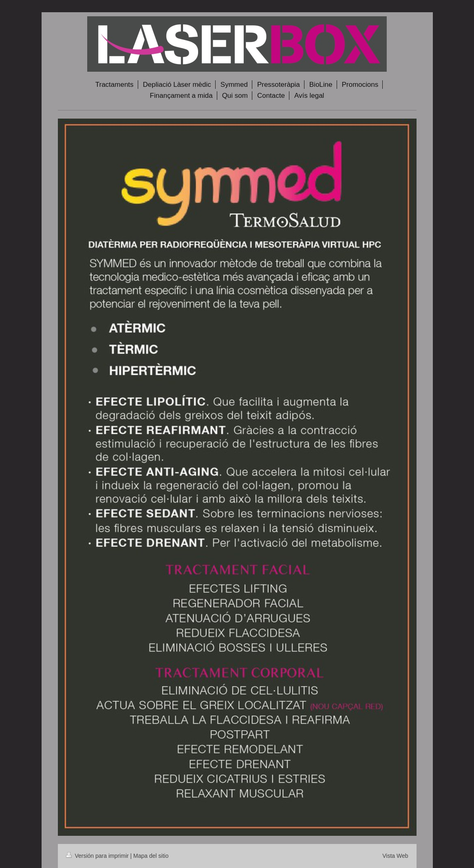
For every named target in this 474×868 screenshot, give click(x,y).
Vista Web (395, 856)
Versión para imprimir (98, 856)
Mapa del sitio (151, 856)
